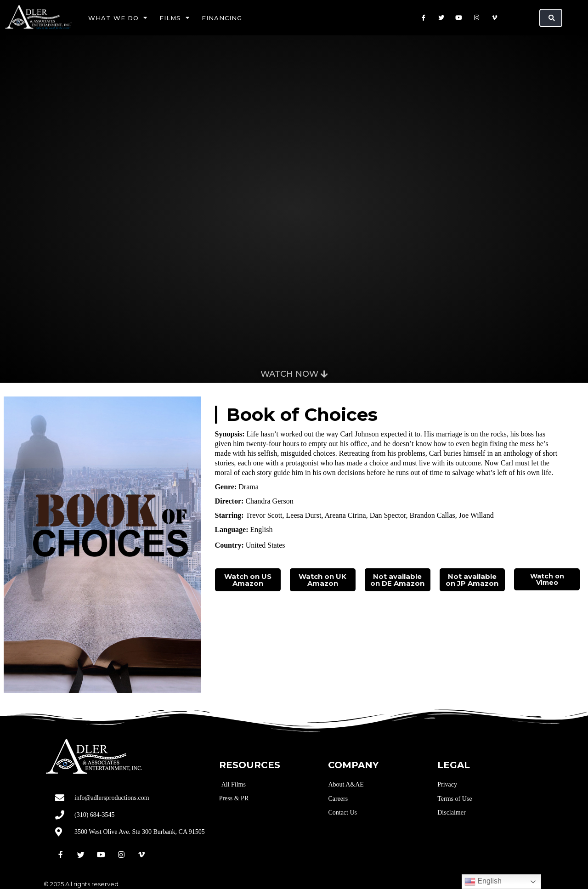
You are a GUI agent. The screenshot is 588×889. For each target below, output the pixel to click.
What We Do (118, 18)
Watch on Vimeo (547, 579)
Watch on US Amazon (248, 580)
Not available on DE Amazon (397, 580)
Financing (222, 18)
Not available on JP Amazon (472, 580)
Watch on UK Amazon (322, 580)
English (483, 882)
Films (175, 18)
